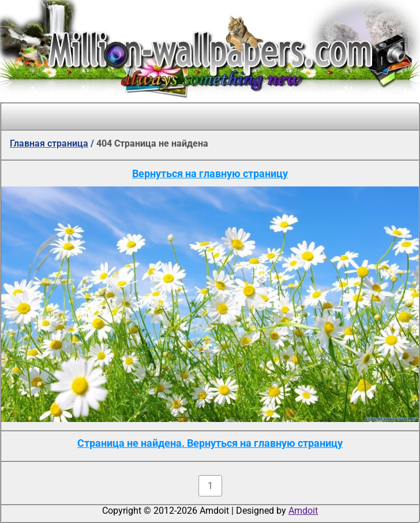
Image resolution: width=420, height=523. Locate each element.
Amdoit (303, 511)
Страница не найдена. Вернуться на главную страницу (210, 443)
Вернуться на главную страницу (210, 173)
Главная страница (49, 143)
